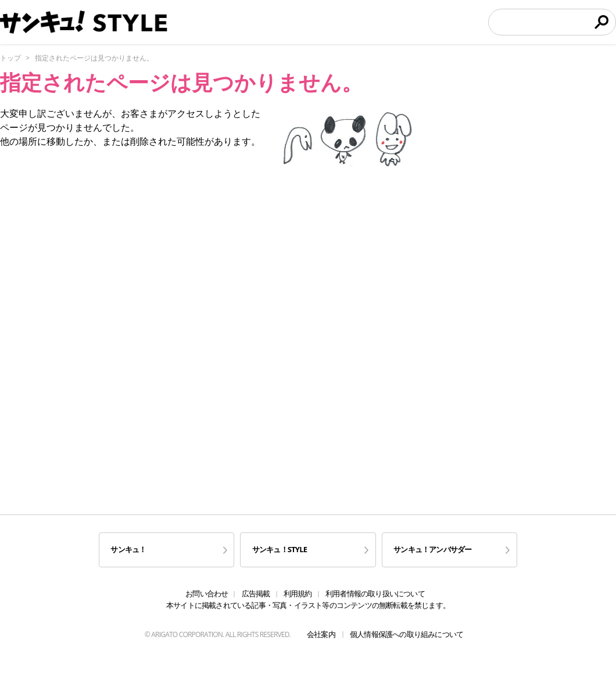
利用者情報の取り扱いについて (375, 593)
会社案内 (321, 634)
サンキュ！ (128, 549)
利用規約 (298, 593)
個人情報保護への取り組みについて (407, 634)
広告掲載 (256, 593)
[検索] (541, 22)
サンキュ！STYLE (280, 549)
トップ (10, 58)
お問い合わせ (207, 593)
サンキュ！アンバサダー (432, 549)
